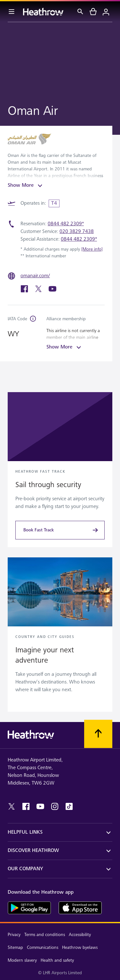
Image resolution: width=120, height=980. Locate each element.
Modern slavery (22, 960)
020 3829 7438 (77, 232)
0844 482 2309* (66, 224)
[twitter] (39, 291)
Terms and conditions (45, 935)
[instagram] (55, 806)
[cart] (93, 12)
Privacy (14, 935)
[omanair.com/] (36, 276)
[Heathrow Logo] (43, 12)
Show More (26, 185)
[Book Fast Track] (60, 530)
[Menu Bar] (12, 12)
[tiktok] (69, 806)
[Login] (106, 12)
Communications (43, 947)
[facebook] (25, 291)
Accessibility (80, 935)
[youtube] (52, 291)
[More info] (92, 249)
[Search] (80, 12)
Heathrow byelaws (80, 947)
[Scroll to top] (98, 734)
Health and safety (57, 960)
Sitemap (15, 947)
